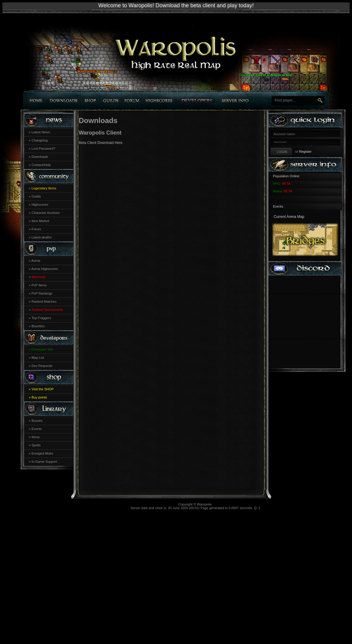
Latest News (41, 132)
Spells (36, 445)
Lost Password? (43, 148)
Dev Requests (42, 366)
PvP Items (39, 285)
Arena (36, 261)
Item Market (40, 221)
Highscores (40, 205)
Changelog (39, 140)
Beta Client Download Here (101, 143)
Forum (36, 229)
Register (305, 152)
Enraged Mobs (42, 453)
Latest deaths (41, 237)
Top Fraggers (41, 318)
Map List (38, 358)
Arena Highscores (45, 269)
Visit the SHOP (43, 389)
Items (36, 437)
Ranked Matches (44, 302)
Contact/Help (41, 165)
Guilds (36, 196)
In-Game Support (44, 462)
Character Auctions (46, 213)
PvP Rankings (42, 293)
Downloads (40, 157)
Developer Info (42, 349)
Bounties (38, 326)
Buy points (39, 397)
